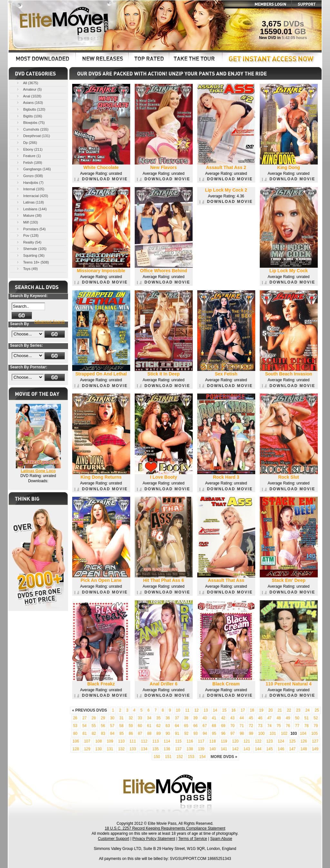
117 (201, 741)
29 (103, 718)
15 (224, 710)
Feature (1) (28, 156)
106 (76, 741)
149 (315, 749)
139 (201, 749)
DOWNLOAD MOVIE (101, 179)
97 (233, 733)
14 (215, 710)
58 (121, 726)
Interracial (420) (32, 196)
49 (288, 718)
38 (186, 718)
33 (140, 718)
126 (304, 741)
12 (196, 710)
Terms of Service (193, 839)
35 (158, 718)
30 (112, 718)
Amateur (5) (29, 89)
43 (233, 718)
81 (85, 733)
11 (187, 710)
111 (133, 741)
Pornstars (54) (31, 229)
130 (99, 749)
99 (251, 733)
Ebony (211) (29, 149)
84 (112, 733)
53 (75, 726)
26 (75, 718)
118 (213, 741)
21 (280, 710)
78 (306, 726)
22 (289, 710)
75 (279, 726)
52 (316, 718)
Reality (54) (29, 242)
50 (297, 718)
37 (177, 718)
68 (214, 726)
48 (279, 718)
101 (273, 733)
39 (195, 718)
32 (131, 718)
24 (308, 710)
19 (261, 710)
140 (213, 749)
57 (112, 726)
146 (281, 749)
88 (149, 733)
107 (87, 741)
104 (303, 733)
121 (247, 741)
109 (110, 741)
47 (269, 718)
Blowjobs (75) (30, 122)
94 (205, 733)
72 (251, 726)
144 (258, 749)
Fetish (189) (29, 162)
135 (156, 749)
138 (190, 749)
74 (269, 726)
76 (288, 726)
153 (191, 757)
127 (315, 741)
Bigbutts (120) (31, 109)
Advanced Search (49, 322)
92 (186, 733)
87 (140, 733)
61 (149, 726)
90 (168, 733)
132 (121, 749)
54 (84, 726)
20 (271, 710)
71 (242, 726)
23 (298, 710)
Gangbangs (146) (33, 169)
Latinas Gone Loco (38, 471)
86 (131, 733)
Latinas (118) (30, 202)
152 (180, 757)
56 (103, 726)
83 (103, 733)
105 (315, 733)
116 (190, 741)
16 (233, 710)
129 (87, 749)
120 (235, 741)
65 (186, 726)
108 (99, 741)
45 (251, 718)
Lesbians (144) (31, 209)
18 (252, 710)
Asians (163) (29, 102)
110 (121, 741)
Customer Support (114, 839)
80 (75, 733)
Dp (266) (26, 142)
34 (149, 718)
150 (157, 757)
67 (205, 726)
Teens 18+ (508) (32, 262)
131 (110, 749)
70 (233, 726)
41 (214, 718)
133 (133, 749)
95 (214, 733)
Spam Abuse (221, 839)
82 (94, 733)
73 (260, 726)
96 (223, 733)
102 (284, 733)
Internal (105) (30, 189)
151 (168, 757)
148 (304, 749)
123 (269, 741)
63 (168, 726)
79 (316, 726)
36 (168, 718)
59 (131, 726)
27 (84, 718)
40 (205, 718)
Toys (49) (27, 269)
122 (258, 741)
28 (94, 718)
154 (202, 757)
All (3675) (27, 83)
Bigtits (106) (29, 116)
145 (269, 749)
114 (167, 741)
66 (195, 726)
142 (235, 749)
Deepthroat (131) (33, 136)
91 (177, 733)
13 (206, 710)
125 (292, 741)
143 (247, 749)
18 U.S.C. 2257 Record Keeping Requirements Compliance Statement (165, 828)
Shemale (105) (31, 249)
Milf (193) (27, 222)
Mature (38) (29, 215)
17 (243, 710)
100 (261, 733)
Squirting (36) (30, 255)
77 (297, 726)
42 (223, 718)
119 (224, 741)
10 (178, 710)
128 (76, 749)
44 (242, 718)
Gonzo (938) (29, 176)
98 (242, 733)
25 (317, 710)
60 (140, 726)
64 (177, 726)
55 (94, 726)
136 (167, 749)
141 (224, 749)
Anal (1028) (29, 96)
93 (195, 733)
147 (292, 749)
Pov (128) (27, 235)
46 (260, 718)
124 (281, 741)
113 (156, 741)
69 (223, 726)
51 (306, 718)
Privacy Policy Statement (154, 839)
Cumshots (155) (32, 129)
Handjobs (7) (30, 182)
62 (158, 726)
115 (178, 741)
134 (144, 749)
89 (158, 733)
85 (122, 733)
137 (178, 749)
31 (121, 718)
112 (144, 741)
